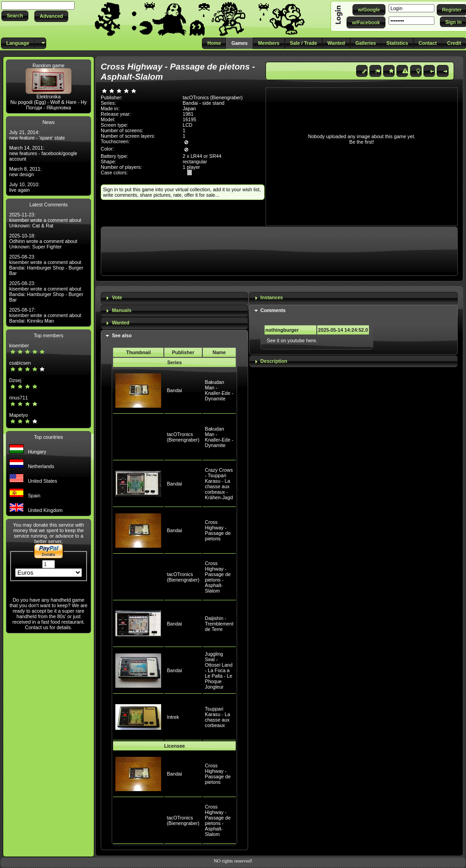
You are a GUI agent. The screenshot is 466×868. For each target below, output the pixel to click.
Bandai (174, 390)
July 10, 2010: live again (24, 187)
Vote (117, 297)
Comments (273, 310)
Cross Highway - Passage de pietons (218, 530)
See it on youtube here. (292, 340)
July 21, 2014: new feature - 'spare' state (37, 135)
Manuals (122, 310)
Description (274, 361)
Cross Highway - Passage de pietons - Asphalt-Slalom (218, 577)
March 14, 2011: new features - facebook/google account (43, 153)
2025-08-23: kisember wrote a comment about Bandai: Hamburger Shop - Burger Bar (46, 265)
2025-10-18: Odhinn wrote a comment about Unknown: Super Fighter (43, 241)
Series (174, 362)
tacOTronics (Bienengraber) (183, 437)
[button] (15, 16)
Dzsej (15, 380)
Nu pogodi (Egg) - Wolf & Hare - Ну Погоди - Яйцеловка (49, 105)
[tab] (174, 298)
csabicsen (20, 363)
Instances (272, 297)
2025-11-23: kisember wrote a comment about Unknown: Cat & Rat (45, 220)
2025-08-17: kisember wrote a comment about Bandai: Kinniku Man (45, 315)
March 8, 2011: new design (25, 172)
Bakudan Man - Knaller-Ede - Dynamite (219, 390)
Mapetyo (19, 415)
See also (122, 335)
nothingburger (282, 330)
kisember (19, 345)
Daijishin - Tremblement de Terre (219, 624)
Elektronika (49, 97)
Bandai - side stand (203, 103)
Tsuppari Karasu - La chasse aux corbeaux (218, 717)
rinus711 (19, 398)
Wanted (120, 323)
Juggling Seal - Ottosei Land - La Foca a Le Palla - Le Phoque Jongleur (219, 670)
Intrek (173, 717)
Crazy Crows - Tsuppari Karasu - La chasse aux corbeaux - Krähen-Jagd (219, 484)
